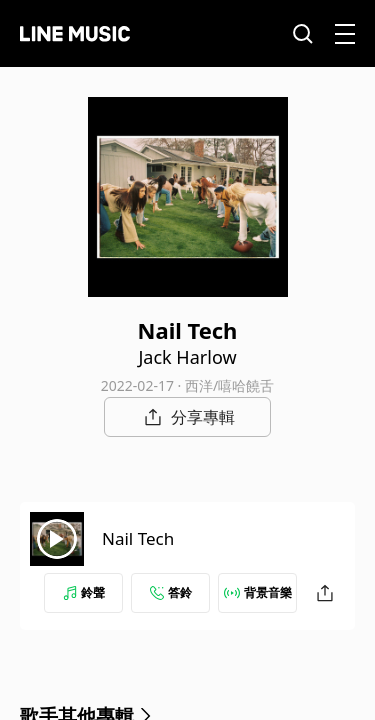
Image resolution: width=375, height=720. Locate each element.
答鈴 (171, 592)
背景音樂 (258, 592)
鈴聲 (84, 592)
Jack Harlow (187, 357)
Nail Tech (138, 538)
